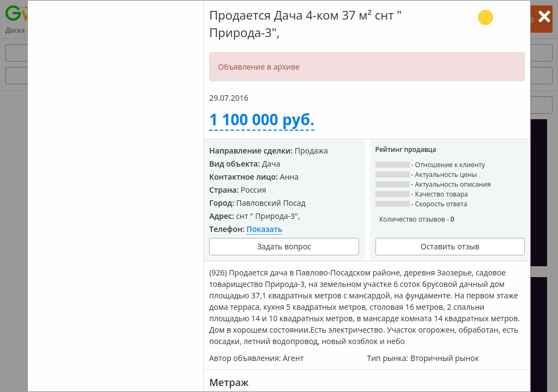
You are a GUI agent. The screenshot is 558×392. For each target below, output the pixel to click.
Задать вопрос (284, 246)
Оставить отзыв (450, 246)
